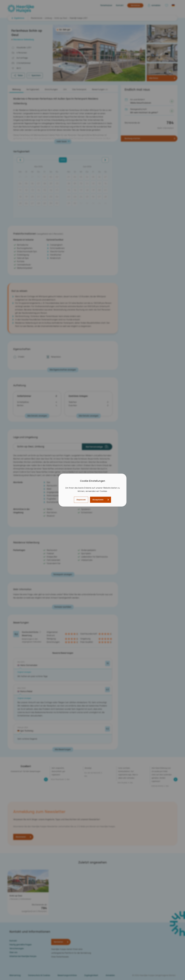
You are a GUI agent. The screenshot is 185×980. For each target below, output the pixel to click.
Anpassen (81, 500)
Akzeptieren (98, 500)
